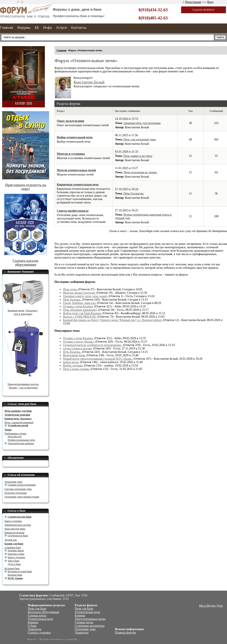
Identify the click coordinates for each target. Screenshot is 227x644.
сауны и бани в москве (77, 348)
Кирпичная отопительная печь (78, 185)
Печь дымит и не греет (138, 156)
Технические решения (17, 415)
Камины (33, 622)
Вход (210, 2)
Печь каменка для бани (18, 411)
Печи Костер (15, 437)
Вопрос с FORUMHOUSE (79, 317)
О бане (32, 626)
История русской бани (20, 571)
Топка (8, 430)
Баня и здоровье (13, 521)
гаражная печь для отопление (142, 123)
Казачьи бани (15, 575)
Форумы (24, 28)
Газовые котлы (37, 616)
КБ (37, 28)
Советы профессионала (73, 211)
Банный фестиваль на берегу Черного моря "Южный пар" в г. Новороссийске (112, 320)
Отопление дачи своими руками (22, 497)
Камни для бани (14, 544)
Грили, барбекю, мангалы (79, 303)
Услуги (62, 28)
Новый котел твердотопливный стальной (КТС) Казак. (98, 359)
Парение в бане (16, 554)
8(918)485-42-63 (153, 18)
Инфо (48, 28)
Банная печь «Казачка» (18, 419)
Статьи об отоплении (21, 475)
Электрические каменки (21, 443)
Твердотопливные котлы (90, 619)
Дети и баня (14, 564)
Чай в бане (13, 561)
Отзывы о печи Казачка (78, 306)
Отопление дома (13, 482)
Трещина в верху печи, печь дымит (85, 296)
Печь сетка (70, 289)
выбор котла (71, 362)
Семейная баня (13, 548)
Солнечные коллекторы (90, 626)
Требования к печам (15, 434)
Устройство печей (18, 425)
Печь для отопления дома (140, 139)
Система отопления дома (18, 489)
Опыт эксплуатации (70, 121)
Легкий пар (11, 540)
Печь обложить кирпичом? (80, 310)
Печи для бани (37, 609)
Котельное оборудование (44, 612)
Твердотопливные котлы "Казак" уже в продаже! (23, 386)
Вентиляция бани (74, 355)
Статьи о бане (16, 511)
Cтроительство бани (20, 517)
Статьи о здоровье (39, 633)
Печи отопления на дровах (140, 172)
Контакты (79, 28)
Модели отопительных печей (76, 170)
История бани (12, 568)
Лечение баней (16, 551)
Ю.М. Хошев (15, 578)
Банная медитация (14, 533)
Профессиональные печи (21, 440)
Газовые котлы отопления (22, 485)
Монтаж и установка (71, 154)
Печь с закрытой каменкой (19, 422)
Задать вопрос (204, 10)
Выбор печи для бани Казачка (82, 313)
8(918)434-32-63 (153, 10)
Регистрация (193, 2)
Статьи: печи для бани (22, 404)
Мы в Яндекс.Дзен (211, 606)
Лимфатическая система (18, 525)
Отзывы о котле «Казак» (78, 342)
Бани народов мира (15, 529)
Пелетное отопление (16, 493)
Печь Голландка (133, 193)
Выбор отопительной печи (75, 137)
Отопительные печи (40, 619)
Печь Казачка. (72, 300)
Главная (7, 28)
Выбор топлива (73, 366)
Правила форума (125, 633)
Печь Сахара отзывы (76, 369)
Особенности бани (18, 536)
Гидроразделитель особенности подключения (92, 345)
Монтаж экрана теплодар (79, 293)
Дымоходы (35, 629)
